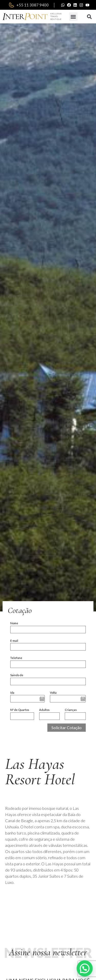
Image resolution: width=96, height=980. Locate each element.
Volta (53, 693)
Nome (14, 623)
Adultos (44, 710)
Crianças (71, 710)
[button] (73, 17)
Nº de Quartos (20, 710)
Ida (12, 693)
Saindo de (17, 675)
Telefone (16, 658)
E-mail (14, 641)
